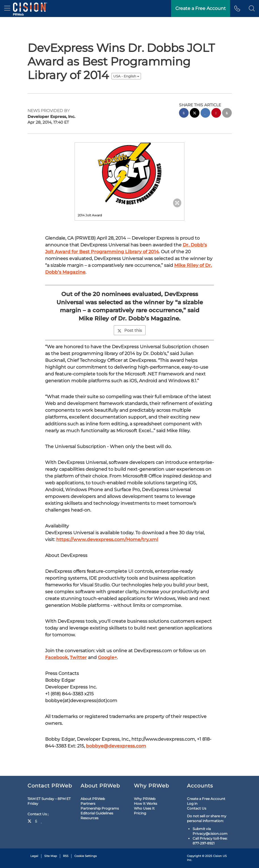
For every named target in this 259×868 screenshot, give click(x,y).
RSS (66, 856)
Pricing (140, 813)
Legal (34, 856)
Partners (88, 803)
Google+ (107, 657)
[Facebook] (36, 821)
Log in (192, 803)
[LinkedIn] (42, 821)
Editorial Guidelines (97, 813)
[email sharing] (227, 114)
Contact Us (38, 814)
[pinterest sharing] (216, 114)
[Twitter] (30, 821)
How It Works (146, 803)
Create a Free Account (206, 799)
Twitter (78, 657)
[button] (252, 9)
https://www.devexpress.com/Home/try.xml (107, 539)
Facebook (56, 657)
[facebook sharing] (184, 114)
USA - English (126, 76)
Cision (217, 856)
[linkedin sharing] (205, 114)
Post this (130, 330)
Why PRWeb (145, 799)
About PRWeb (93, 799)
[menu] (7, 9)
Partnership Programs (100, 808)
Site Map (51, 856)
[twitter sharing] (195, 114)
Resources (90, 818)
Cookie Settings (86, 856)
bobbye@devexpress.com (116, 746)
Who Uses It (144, 808)
